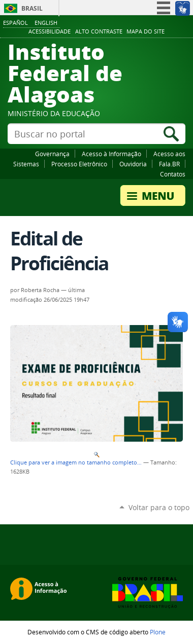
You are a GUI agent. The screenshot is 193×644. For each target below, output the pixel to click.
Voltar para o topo (159, 507)
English (46, 23)
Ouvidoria (133, 164)
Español (15, 23)
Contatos (173, 174)
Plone (158, 632)
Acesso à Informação (111, 154)
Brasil (32, 8)
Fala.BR (169, 164)
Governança (52, 154)
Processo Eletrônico (79, 164)
